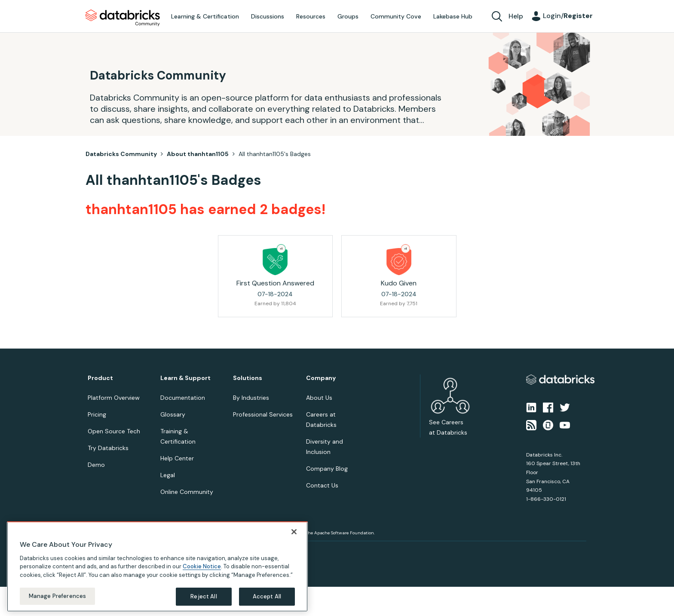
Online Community (187, 492)
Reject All (204, 596)
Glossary (173, 414)
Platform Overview (114, 398)
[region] (157, 567)
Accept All (267, 596)
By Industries (251, 398)
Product (100, 378)
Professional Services (263, 414)
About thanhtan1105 (198, 154)
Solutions (248, 378)
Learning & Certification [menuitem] (205, 16)
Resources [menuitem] (311, 16)
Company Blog (327, 469)
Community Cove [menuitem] (396, 16)
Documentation (183, 398)
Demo (96, 465)
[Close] (294, 532)
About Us (319, 398)
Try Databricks (108, 448)
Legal (168, 475)
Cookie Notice (202, 566)
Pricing (97, 414)
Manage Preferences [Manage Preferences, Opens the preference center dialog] (57, 596)
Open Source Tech (114, 431)
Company (321, 378)
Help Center (177, 458)
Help (516, 16)
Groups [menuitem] (348, 16)
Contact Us (322, 485)
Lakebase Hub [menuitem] (453, 16)
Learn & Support (185, 378)
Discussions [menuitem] (268, 16)
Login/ (568, 16)
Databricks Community (123, 18)
